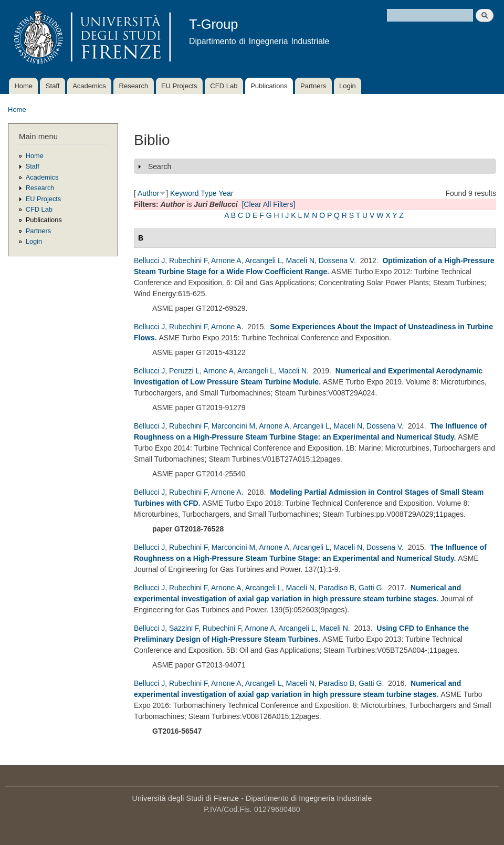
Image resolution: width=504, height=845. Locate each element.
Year (226, 193)
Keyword (184, 193)
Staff (53, 86)
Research (134, 86)
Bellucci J (149, 260)
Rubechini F (188, 260)
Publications (269, 86)
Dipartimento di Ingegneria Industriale (309, 798)
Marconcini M (233, 426)
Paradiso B (337, 588)
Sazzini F (184, 628)
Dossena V (336, 260)
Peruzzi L (184, 371)
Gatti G (370, 588)
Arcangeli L (264, 260)
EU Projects (179, 86)
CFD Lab (224, 86)
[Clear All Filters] (268, 204)
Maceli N (300, 260)
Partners (313, 86)
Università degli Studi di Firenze (186, 798)
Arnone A (226, 260)
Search (160, 166)
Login (348, 86)
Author (148, 193)
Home (23, 86)
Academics (89, 86)
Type (208, 193)
